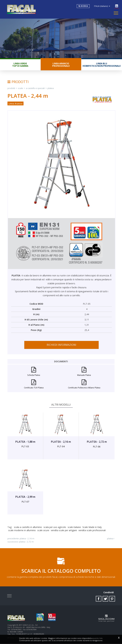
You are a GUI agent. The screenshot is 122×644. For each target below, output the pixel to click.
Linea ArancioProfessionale (61, 65)
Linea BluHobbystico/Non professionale (102, 65)
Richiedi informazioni (61, 345)
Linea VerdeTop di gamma (20, 65)
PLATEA (51, 88)
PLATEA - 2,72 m (26, 542)
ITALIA (102, 6)
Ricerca (84, 6)
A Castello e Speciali (35, 88)
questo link (98, 638)
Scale (20, 88)
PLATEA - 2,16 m (27, 539)
